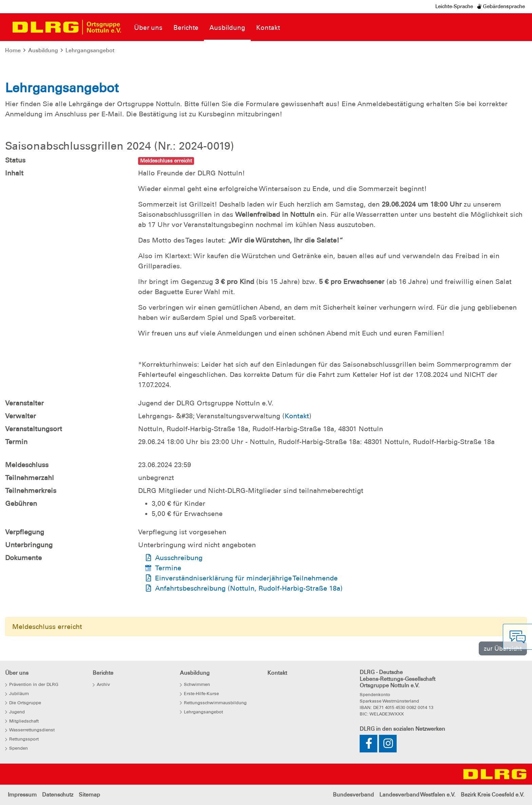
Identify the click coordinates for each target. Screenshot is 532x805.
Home (13, 50)
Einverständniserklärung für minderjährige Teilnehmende (246, 578)
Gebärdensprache (501, 6)
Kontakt (297, 416)
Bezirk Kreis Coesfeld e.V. (492, 795)
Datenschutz (58, 795)
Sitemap (89, 795)
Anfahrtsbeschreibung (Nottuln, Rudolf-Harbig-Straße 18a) (249, 588)
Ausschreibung (179, 558)
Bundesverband (353, 795)
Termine (168, 568)
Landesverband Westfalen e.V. (417, 795)
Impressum (22, 795)
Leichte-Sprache (454, 6)
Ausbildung (43, 50)
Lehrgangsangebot (90, 50)
